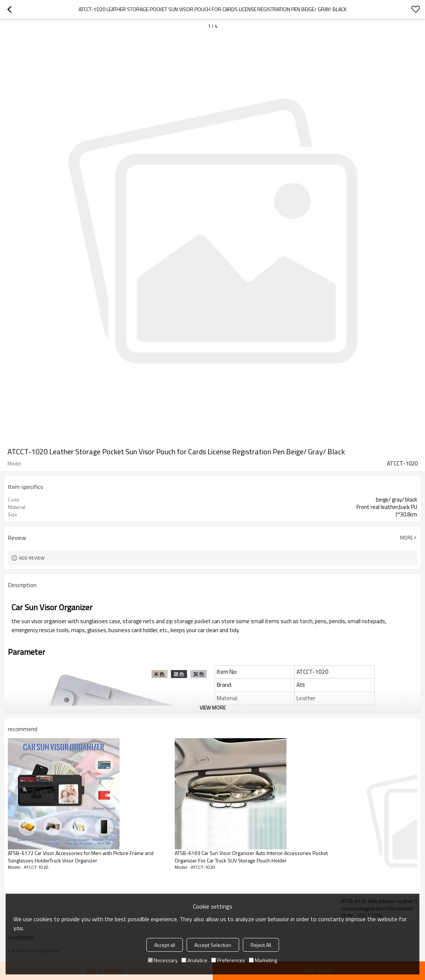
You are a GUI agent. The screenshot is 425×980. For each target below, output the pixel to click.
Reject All (261, 945)
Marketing (263, 960)
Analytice (194, 960)
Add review (32, 558)
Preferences (228, 960)
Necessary (163, 960)
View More (213, 707)
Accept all (165, 945)
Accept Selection (213, 945)
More (407, 538)
